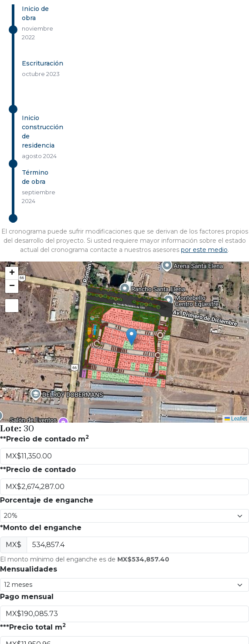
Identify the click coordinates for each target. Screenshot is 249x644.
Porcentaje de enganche (47, 500)
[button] (131, 337)
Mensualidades (29, 569)
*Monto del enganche (41, 528)
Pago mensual (27, 597)
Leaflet (236, 419)
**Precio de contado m (44, 439)
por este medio (204, 250)
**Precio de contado (38, 470)
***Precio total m (33, 627)
